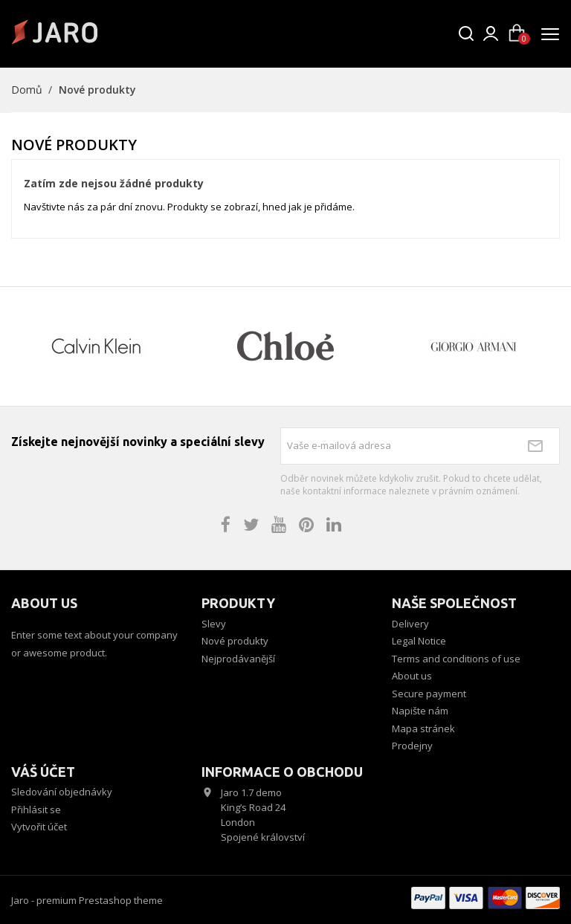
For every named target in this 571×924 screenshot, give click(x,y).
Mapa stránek (423, 728)
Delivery (410, 624)
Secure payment (429, 694)
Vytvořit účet (39, 827)
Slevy (214, 624)
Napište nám (420, 711)
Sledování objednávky (62, 792)
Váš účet (43, 772)
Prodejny (412, 746)
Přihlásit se (36, 810)
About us (412, 676)
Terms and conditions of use (456, 659)
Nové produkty (235, 641)
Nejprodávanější (238, 659)
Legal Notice (419, 641)
